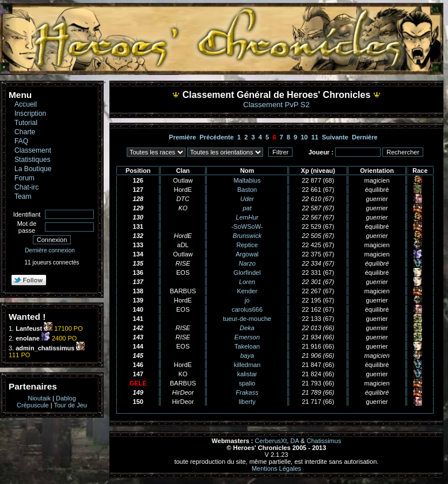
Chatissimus (324, 441)
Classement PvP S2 (276, 105)
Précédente (217, 137)
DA (295, 441)
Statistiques (33, 160)
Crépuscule (33, 405)
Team (23, 196)
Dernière (365, 137)
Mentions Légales (276, 468)
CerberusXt (271, 441)
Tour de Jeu (70, 405)
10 (304, 137)
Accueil (26, 104)
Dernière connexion (50, 250)
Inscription (30, 114)
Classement (33, 150)
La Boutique (33, 169)
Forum (24, 178)
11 (315, 137)
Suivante (335, 137)
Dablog (66, 398)
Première (182, 137)
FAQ (21, 141)
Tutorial (26, 123)
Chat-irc (26, 187)
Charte (25, 132)
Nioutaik (39, 398)
